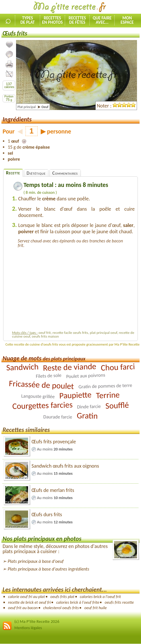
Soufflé (117, 405)
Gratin (87, 416)
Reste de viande (69, 367)
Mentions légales (28, 628)
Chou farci (118, 367)
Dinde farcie (89, 407)
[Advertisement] (73, 288)
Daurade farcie (58, 417)
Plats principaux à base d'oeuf (36, 561)
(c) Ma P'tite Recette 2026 (37, 621)
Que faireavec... (102, 20)
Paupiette (75, 395)
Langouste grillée (38, 396)
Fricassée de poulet (42, 385)
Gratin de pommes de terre (105, 386)
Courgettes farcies (42, 405)
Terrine (108, 395)
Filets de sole (49, 376)
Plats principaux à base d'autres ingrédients (49, 569)
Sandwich (22, 367)
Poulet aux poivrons (86, 376)
